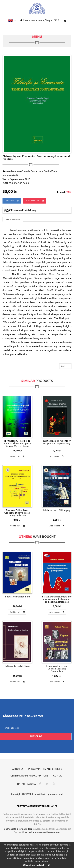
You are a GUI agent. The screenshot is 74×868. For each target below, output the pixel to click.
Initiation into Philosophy (57, 510)
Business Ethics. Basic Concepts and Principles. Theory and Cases (17, 513)
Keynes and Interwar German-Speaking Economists (57, 668)
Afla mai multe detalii (34, 865)
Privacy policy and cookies (45, 769)
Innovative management (17, 596)
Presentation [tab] (13, 219)
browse (13, 201)
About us (18, 769)
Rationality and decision (17, 666)
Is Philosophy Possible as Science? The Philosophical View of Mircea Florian (17, 443)
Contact (58, 775)
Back (66, 366)
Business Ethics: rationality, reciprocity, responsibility (57, 442)
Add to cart (35, 201)
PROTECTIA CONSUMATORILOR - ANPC (37, 806)
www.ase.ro (54, 832)
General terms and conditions (29, 775)
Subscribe (36, 736)
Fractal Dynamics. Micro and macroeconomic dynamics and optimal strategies (57, 599)
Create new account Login (36, 20)
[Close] (48, 865)
